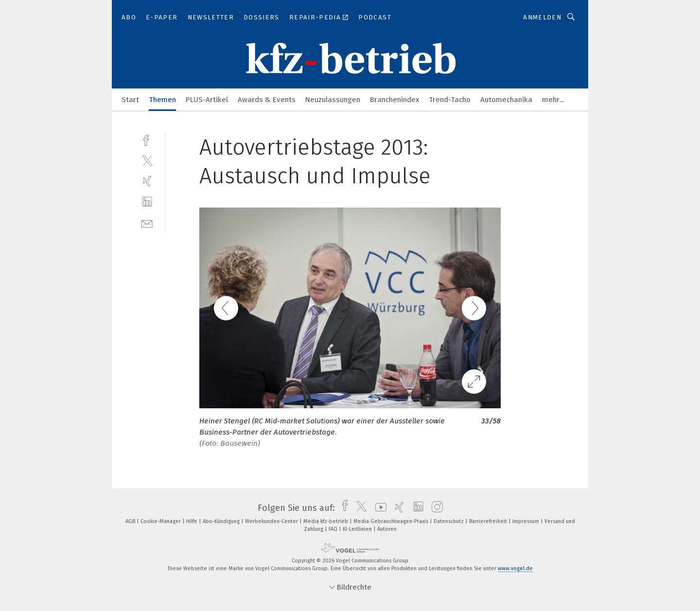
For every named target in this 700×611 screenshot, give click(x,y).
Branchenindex (394, 100)
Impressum (526, 521)
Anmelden (542, 17)
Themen (162, 100)
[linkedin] (147, 202)
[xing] (147, 181)
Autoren (387, 529)
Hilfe (192, 521)
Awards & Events (267, 100)
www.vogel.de (515, 568)
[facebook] (147, 139)
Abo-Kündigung (222, 521)
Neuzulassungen (333, 100)
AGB (131, 521)
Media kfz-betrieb (326, 521)
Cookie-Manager (161, 521)
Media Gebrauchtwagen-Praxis (392, 521)
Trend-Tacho (450, 100)
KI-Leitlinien (358, 529)
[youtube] (378, 508)
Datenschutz (449, 521)
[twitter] (147, 160)
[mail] (147, 223)
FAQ (334, 529)
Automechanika (506, 100)
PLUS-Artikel (207, 100)
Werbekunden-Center (272, 521)
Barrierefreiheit (489, 521)
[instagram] (435, 508)
